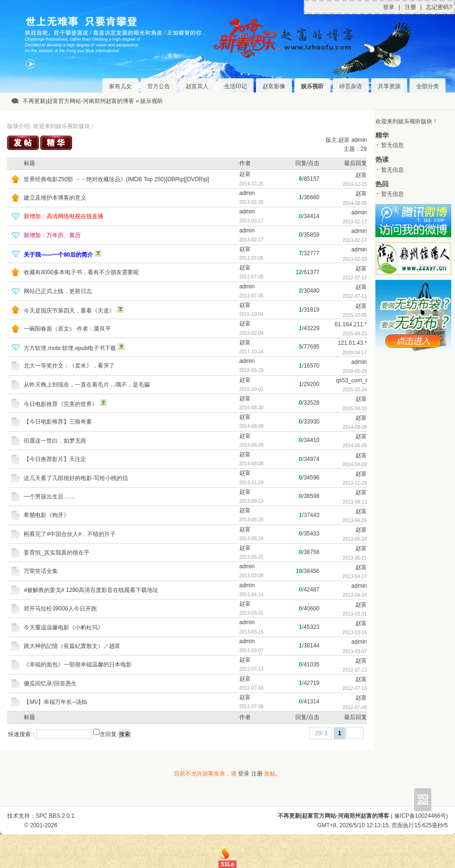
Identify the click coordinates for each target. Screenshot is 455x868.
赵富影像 (274, 86)
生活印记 (236, 86)
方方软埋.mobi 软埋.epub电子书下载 (70, 348)
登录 (389, 7)
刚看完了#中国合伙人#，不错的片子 (69, 534)
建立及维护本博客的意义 (55, 198)
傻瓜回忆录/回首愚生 (50, 683)
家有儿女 (120, 86)
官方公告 (159, 86)
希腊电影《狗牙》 (46, 515)
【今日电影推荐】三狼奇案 (58, 422)
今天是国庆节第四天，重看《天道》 (69, 311)
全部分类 (428, 86)
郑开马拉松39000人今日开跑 (60, 609)
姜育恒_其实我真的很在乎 (57, 553)
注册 (410, 7)
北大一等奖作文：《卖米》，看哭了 (69, 366)
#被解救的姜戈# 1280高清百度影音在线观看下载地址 (91, 590)
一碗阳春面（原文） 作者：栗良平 (67, 329)
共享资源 (389, 86)
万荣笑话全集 (41, 571)
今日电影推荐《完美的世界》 (61, 404)
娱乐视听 (312, 86)
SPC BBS (48, 816)
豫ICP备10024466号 (420, 816)
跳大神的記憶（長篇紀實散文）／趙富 (72, 646)
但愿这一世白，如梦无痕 (55, 441)
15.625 (423, 825)
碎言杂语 (351, 86)
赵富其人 (197, 86)
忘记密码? (439, 7)
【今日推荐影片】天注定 (55, 459)
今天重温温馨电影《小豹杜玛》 (64, 628)
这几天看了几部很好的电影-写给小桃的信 (76, 478)
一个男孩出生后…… (49, 497)
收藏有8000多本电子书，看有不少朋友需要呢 (81, 272)
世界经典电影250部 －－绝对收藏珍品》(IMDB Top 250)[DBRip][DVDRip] (116, 179)
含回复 (108, 734)
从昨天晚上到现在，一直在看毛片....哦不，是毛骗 (86, 385)
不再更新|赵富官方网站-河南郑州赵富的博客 (78, 101)
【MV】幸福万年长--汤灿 (55, 702)
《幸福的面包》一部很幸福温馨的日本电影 (78, 665)
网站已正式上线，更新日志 (58, 291)
